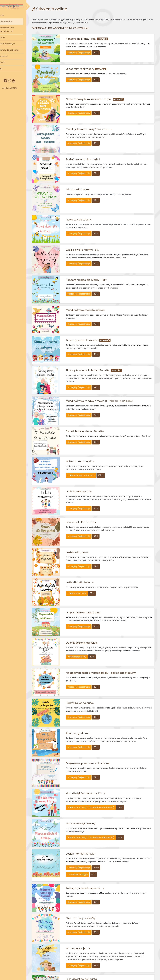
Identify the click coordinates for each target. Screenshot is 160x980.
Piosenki (8, 37)
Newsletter (10, 56)
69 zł (102, 77)
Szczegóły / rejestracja (85, 53)
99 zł (102, 505)
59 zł (102, 937)
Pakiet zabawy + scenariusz (87, 447)
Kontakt (8, 62)
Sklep (7, 69)
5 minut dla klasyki (13, 44)
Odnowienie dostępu (84, 822)
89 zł (102, 53)
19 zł (99, 822)
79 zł (102, 109)
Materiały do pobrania (15, 50)
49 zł (102, 332)
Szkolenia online (12, 21)
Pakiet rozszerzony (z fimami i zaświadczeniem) (97, 760)
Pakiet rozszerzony (83, 558)
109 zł (107, 447)
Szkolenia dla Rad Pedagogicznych (13, 30)
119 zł (102, 137)
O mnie (8, 15)
